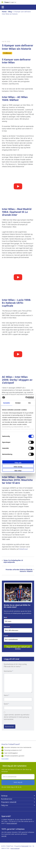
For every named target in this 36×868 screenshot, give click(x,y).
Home (4, 12)
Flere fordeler (5, 759)
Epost (6, 704)
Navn (6, 617)
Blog (10, 12)
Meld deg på (18, 782)
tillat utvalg (18, 467)
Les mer (4, 836)
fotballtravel (23, 549)
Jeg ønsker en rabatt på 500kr (18, 647)
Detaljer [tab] (18, 403)
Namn (6, 695)
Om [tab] (30, 403)
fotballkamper (7, 53)
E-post (6, 636)
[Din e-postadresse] (18, 777)
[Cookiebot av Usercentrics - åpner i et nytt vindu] (26, 398)
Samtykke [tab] (6, 403)
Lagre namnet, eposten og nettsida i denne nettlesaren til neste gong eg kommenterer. (17, 717)
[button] (3, 7)
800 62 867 (25, 846)
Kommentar (8, 671)
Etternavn (7, 626)
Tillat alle (18, 463)
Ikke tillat (18, 471)
